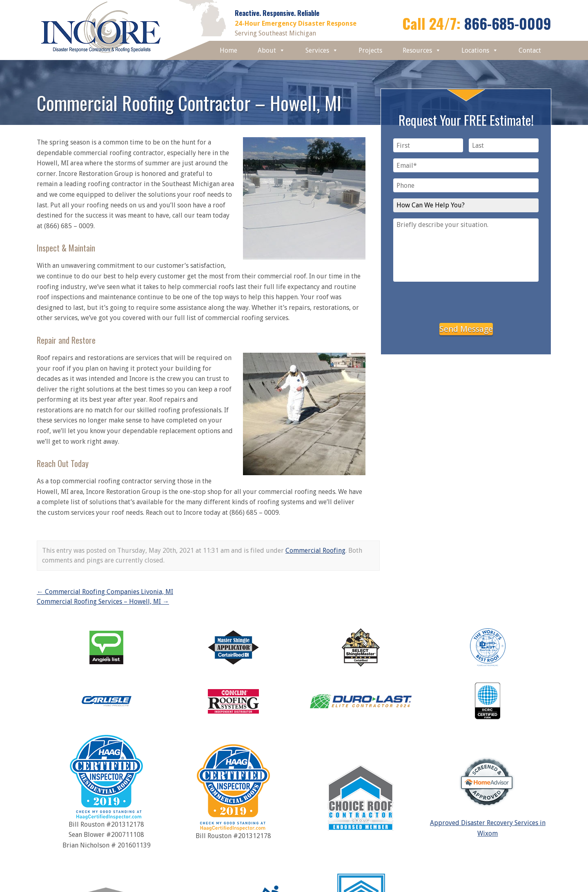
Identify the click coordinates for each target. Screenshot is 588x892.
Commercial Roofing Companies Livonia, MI (105, 592)
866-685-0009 (508, 23)
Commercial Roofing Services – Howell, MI (103, 602)
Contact (530, 50)
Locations (480, 50)
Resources (422, 50)
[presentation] (466, 301)
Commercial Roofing (315, 551)
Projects (370, 50)
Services (322, 50)
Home (228, 50)
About (271, 50)
